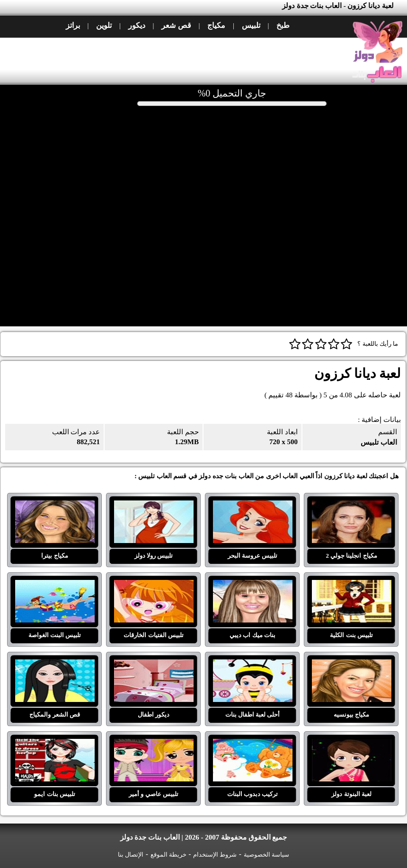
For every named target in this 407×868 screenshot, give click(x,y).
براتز (73, 25)
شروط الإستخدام (215, 855)
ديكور (137, 25)
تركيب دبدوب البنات (253, 745)
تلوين (104, 25)
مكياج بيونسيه (352, 665)
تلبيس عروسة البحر (253, 506)
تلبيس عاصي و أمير (154, 745)
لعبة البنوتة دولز (352, 745)
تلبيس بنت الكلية (352, 586)
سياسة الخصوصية (266, 855)
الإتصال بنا (131, 855)
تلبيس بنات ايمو (55, 745)
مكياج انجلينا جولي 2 (352, 506)
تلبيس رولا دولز (154, 506)
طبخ (283, 25)
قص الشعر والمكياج (55, 665)
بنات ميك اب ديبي (253, 586)
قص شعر (176, 25)
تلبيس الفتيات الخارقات (154, 586)
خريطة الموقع (168, 855)
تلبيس (251, 25)
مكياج (216, 25)
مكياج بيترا (55, 506)
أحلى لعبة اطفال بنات (253, 665)
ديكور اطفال (154, 665)
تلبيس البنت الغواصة (55, 586)
